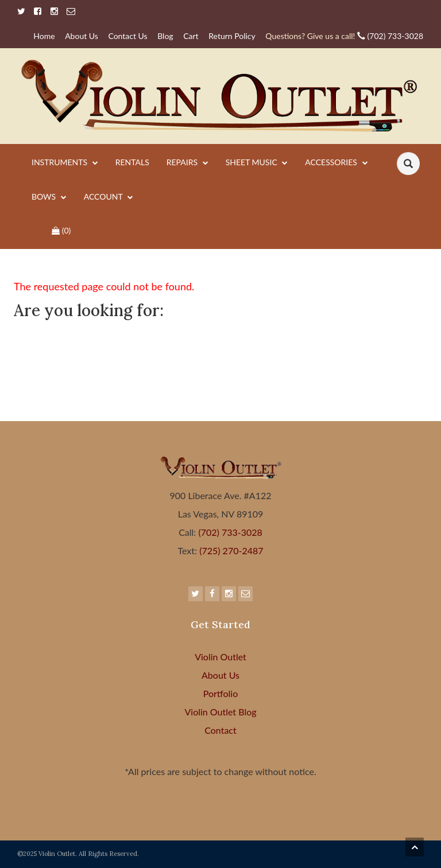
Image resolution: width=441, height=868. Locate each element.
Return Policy (232, 36)
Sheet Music (257, 163)
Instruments (65, 163)
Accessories (336, 163)
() (61, 230)
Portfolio (221, 693)
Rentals (132, 162)
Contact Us (127, 36)
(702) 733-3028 (344, 36)
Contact (220, 730)
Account (109, 197)
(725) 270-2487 (230, 550)
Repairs (187, 163)
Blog (165, 36)
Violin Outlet (220, 657)
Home (44, 36)
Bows (49, 197)
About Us (82, 36)
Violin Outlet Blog (220, 712)
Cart (191, 36)
